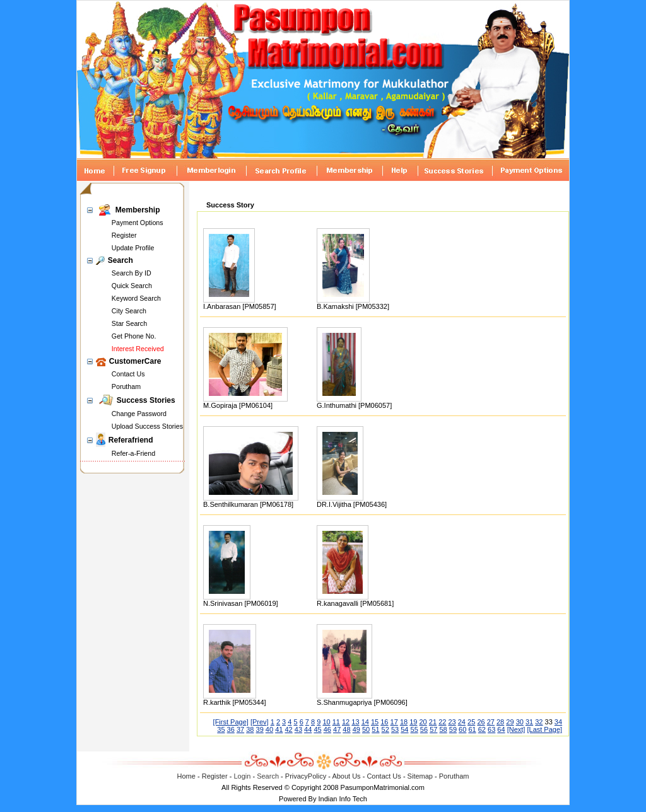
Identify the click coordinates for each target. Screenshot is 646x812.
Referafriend (131, 440)
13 (355, 722)
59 (453, 729)
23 (452, 722)
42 (288, 729)
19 (413, 722)
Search (120, 260)
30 (520, 722)
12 (346, 722)
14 (365, 722)
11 (336, 722)
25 (471, 722)
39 (260, 729)
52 (385, 729)
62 (482, 729)
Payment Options (138, 223)
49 (356, 729)
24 (462, 722)
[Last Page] (544, 729)
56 (424, 729)
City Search (129, 311)
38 (250, 729)
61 (472, 729)
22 (442, 722)
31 (529, 722)
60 (462, 729)
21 (433, 722)
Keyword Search (136, 298)
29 (510, 722)
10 (326, 722)
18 (404, 722)
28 (500, 722)
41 (279, 729)
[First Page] (231, 722)
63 (491, 729)
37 (240, 729)
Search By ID (132, 273)
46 (327, 729)
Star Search (129, 323)
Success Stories (146, 400)
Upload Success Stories (147, 426)
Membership (138, 210)
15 (375, 722)
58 (443, 729)
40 (269, 729)
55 (414, 729)
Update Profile (133, 248)
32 (539, 722)
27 (491, 722)
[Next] (516, 729)
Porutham (126, 386)
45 (317, 729)
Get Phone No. (134, 336)
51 (375, 729)
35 (221, 729)
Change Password (139, 414)
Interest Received (138, 349)
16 (384, 722)
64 (501, 729)
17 (394, 722)
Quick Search (132, 286)
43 (298, 729)
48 (346, 729)
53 (395, 729)
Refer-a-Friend (133, 453)
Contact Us (128, 374)
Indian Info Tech (342, 799)
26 (481, 722)
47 (337, 729)
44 (308, 729)
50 (366, 729)
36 (231, 729)
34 (558, 722)
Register (124, 235)
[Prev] (260, 722)
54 (404, 729)
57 (433, 729)
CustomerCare (135, 361)
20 (423, 722)
